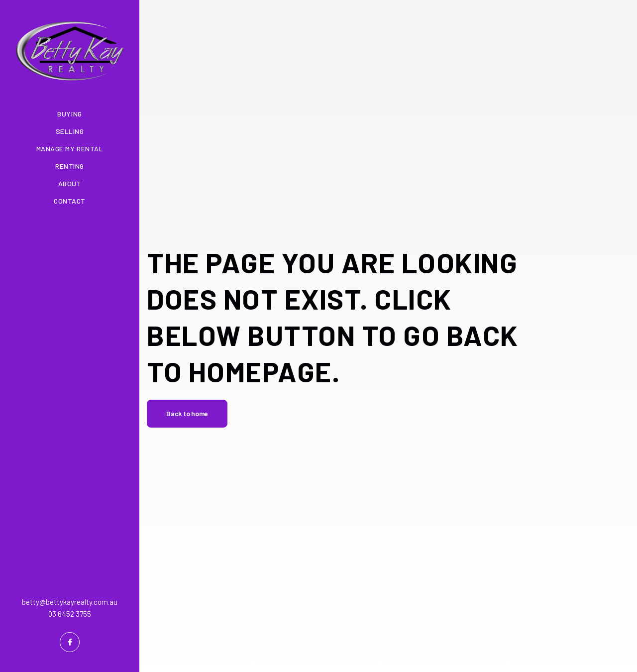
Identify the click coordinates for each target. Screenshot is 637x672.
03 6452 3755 (70, 614)
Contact (70, 201)
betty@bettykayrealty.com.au (70, 602)
